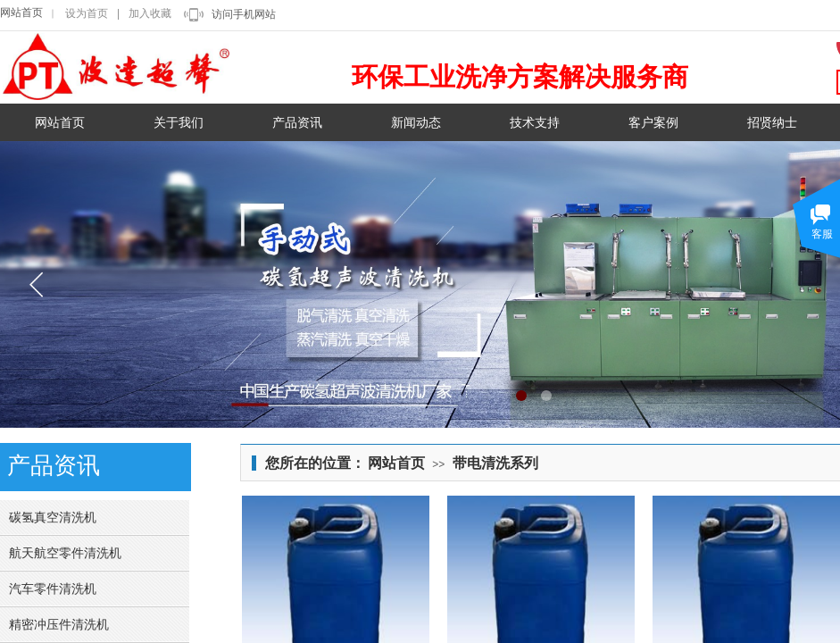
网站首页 (21, 13)
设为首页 (87, 13)
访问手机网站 (244, 14)
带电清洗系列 (495, 463)
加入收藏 (150, 13)
